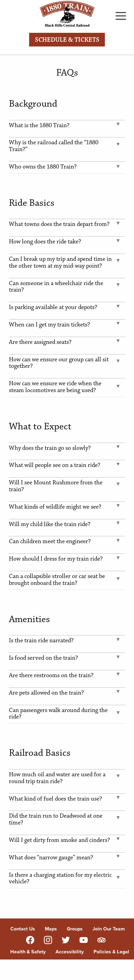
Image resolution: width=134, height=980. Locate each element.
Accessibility (70, 952)
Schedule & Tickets (67, 40)
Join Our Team (109, 929)
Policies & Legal (111, 952)
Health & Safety (28, 952)
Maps (51, 929)
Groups (75, 929)
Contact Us (23, 929)
